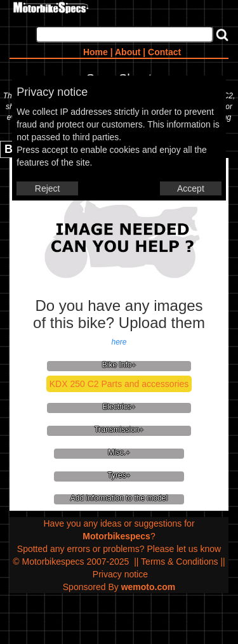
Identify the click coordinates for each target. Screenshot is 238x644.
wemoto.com (149, 587)
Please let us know (184, 549)
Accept (191, 188)
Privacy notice (120, 574)
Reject (48, 188)
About (128, 52)
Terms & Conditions (179, 562)
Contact (164, 52)
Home (96, 52)
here (119, 342)
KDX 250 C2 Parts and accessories (119, 384)
